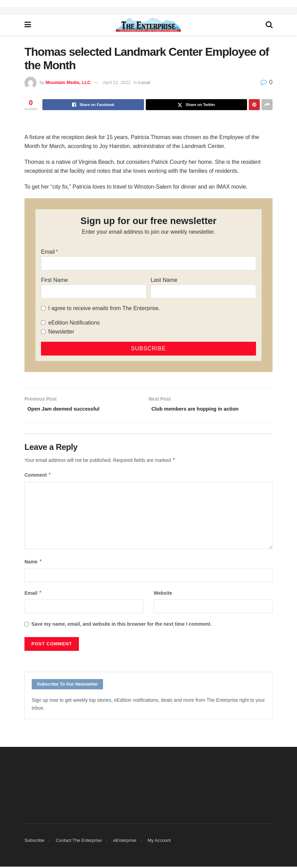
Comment (38, 477)
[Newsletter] (43, 332)
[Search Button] (269, 25)
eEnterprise (125, 842)
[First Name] (94, 292)
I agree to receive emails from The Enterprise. (104, 308)
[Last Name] (203, 292)
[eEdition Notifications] (43, 323)
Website (163, 594)
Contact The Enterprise (79, 842)
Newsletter (61, 332)
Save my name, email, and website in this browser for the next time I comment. (121, 625)
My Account (159, 842)
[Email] (148, 263)
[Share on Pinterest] (254, 105)
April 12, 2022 (116, 82)
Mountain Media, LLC (68, 82)
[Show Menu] (28, 25)
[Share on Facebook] (93, 105)
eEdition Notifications (74, 323)
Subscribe (34, 842)
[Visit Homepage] (148, 25)
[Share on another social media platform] (267, 105)
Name (33, 563)
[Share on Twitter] (197, 105)
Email (48, 252)
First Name (54, 280)
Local (144, 82)
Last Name (164, 280)
